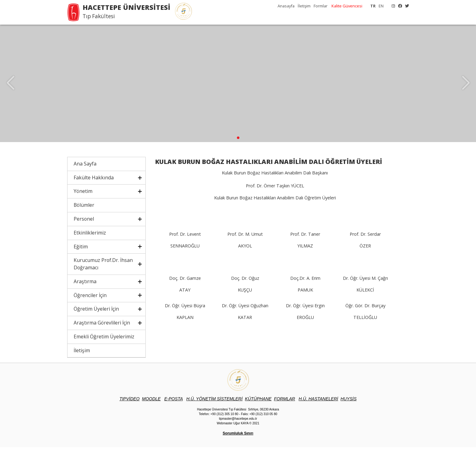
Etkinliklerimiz (90, 239)
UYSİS (348, 405)
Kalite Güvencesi (347, 6)
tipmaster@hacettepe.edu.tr (238, 424)
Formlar (321, 6)
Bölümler (84, 211)
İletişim (304, 6)
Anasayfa (286, 6)
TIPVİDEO (130, 405)
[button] (238, 144)
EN (381, 6)
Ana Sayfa (85, 169)
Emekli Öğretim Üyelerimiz (104, 342)
